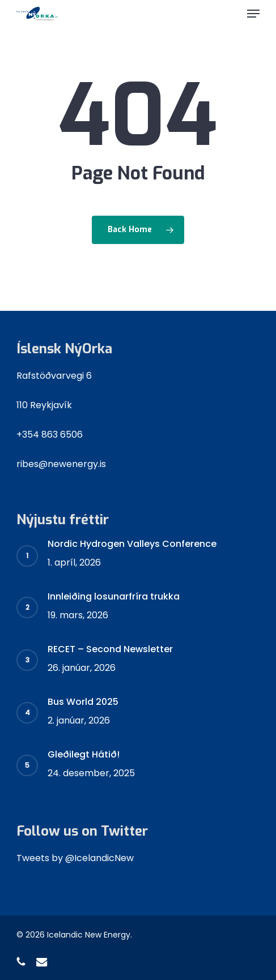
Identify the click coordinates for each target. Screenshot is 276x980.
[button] (253, 14)
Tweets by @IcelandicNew (75, 858)
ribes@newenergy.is (61, 464)
